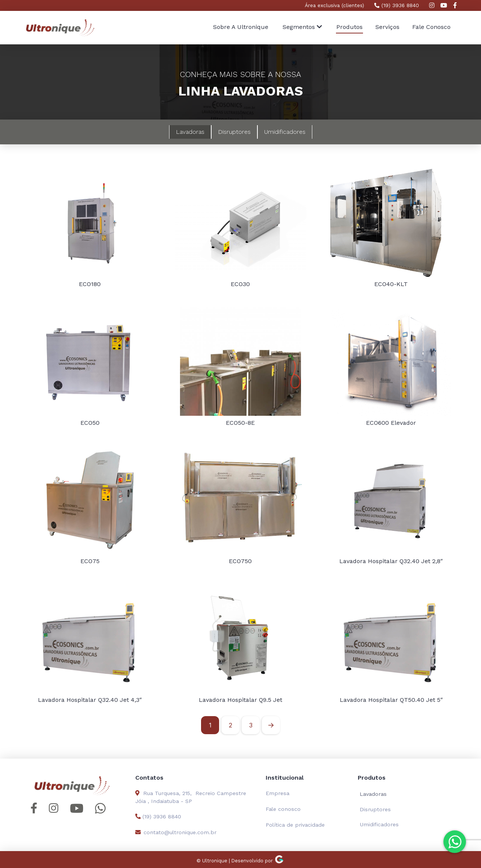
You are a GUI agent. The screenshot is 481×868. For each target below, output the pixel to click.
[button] (302, 28)
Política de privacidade (295, 825)
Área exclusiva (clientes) (334, 5)
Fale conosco (283, 809)
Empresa (278, 793)
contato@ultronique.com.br (176, 832)
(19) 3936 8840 (397, 5)
